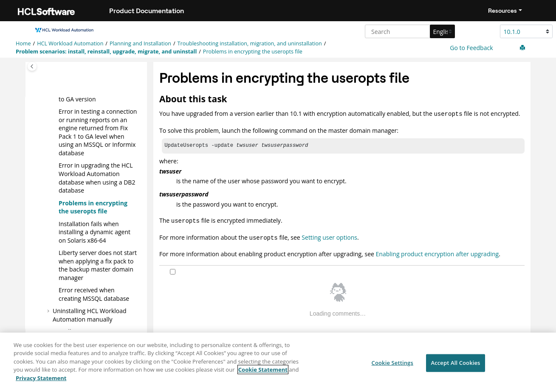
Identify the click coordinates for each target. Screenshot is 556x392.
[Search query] (409, 31)
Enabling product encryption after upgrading (437, 252)
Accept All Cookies (455, 369)
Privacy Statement (41, 384)
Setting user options (329, 237)
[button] (55, 112)
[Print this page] (523, 48)
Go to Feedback (471, 48)
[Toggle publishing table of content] (32, 66)
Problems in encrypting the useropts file (253, 52)
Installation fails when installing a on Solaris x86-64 (95, 232)
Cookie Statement (263, 375)
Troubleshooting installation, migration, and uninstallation (250, 43)
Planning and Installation (140, 43)
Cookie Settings (392, 369)
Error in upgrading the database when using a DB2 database (97, 178)
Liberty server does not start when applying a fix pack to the (98, 265)
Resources (502, 11)
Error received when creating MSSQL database (94, 294)
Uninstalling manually (90, 315)
